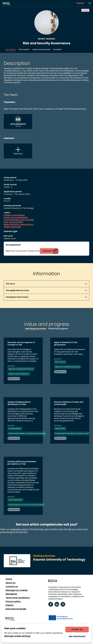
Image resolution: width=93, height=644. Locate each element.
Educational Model (16, 609)
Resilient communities (14, 215)
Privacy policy (13, 601)
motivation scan (18, 529)
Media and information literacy (19, 225)
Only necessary (77, 636)
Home (9, 579)
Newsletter (11, 594)
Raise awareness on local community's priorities (26, 505)
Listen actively (60, 428)
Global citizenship (12, 227)
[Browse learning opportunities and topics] (90, 3)
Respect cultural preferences (19, 374)
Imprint (10, 605)
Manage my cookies (17, 590)
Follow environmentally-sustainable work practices (27, 433)
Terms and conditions (18, 598)
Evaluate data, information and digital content (72, 433)
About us (10, 583)
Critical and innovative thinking (19, 220)
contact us (49, 251)
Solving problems (15, 428)
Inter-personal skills (13, 222)
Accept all (77, 629)
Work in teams (60, 362)
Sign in (80, 3)
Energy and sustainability (16, 218)
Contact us (12, 587)
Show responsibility (15, 500)
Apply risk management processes (21, 369)
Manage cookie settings (17, 636)
